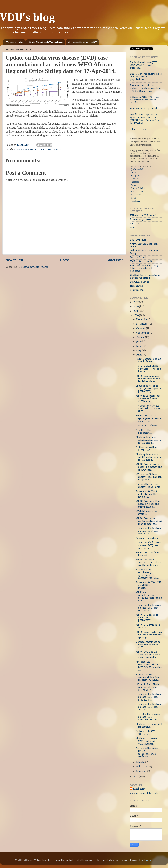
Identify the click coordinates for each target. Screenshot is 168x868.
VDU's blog (27, 18)
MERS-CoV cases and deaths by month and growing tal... (149, 467)
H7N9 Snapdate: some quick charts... (148, 360)
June (139, 346)
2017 (136, 302)
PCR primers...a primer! (143, 109)
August (141, 337)
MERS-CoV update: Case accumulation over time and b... (148, 655)
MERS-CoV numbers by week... (147, 554)
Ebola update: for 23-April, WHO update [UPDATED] (148, 389)
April (140, 355)
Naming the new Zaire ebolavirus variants (148, 485)
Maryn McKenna (140, 282)
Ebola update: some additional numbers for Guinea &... (148, 440)
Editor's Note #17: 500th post (145, 733)
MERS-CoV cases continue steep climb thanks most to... (149, 521)
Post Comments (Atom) (34, 267)
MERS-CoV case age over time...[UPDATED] (147, 618)
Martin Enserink (139, 257)
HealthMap (137, 286)
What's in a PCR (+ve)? (143, 215)
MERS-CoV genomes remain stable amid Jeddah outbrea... (148, 379)
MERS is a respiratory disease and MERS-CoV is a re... (148, 399)
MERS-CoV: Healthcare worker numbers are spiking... (149, 635)
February (142, 767)
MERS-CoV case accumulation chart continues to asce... (148, 562)
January (141, 771)
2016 (136, 307)
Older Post (115, 260)
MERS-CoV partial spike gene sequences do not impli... (149, 418)
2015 (136, 311)
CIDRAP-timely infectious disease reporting (145, 276)
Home (65, 260)
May (139, 350)
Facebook (135, 182)
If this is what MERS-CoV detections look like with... (148, 369)
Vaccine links (15, 42)
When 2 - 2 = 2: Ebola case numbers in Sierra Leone (147, 687)
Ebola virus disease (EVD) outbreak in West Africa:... (147, 741)
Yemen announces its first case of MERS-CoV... (148, 645)
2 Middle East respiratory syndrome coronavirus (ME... (147, 574)
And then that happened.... (144, 431)
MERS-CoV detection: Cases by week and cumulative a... (148, 504)
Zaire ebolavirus (52, 149)
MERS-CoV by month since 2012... (148, 626)
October (141, 328)
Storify (134, 198)
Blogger (148, 860)
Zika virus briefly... (140, 129)
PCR (132, 227)
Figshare (135, 201)
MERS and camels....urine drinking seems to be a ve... (149, 596)
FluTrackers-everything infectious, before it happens (144, 268)
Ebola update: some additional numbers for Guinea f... (148, 457)
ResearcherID (137, 195)
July (139, 342)
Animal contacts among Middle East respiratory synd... (148, 677)
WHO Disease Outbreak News (144, 245)
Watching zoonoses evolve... (147, 513)
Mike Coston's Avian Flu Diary (144, 252)
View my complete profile (145, 793)
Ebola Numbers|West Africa (46, 42)
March (140, 762)
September (143, 333)
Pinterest (135, 185)
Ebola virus (21, 149)
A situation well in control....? (146, 449)
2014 (136, 315)
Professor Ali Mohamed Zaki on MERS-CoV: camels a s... (149, 666)
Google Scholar (138, 188)
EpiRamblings (138, 240)
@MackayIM (137, 169)
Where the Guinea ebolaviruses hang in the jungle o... (149, 477)
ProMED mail (138, 290)
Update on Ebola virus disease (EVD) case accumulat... (148, 531)
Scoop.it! (135, 175)
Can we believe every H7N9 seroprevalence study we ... (148, 752)
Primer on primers (141, 219)
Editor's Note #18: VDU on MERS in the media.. (148, 585)
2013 (136, 777)
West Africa (35, 149)
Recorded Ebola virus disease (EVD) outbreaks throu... (148, 717)
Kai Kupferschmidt (141, 261)
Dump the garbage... (147, 426)
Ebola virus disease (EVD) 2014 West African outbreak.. (144, 65)
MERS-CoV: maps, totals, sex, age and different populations (146, 77)
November (143, 324)
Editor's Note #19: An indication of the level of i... (147, 494)
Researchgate (137, 191)
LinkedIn (135, 179)
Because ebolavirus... (147, 538)
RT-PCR (135, 223)
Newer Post (14, 260)
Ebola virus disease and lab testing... (149, 725)
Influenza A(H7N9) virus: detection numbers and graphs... (144, 100)
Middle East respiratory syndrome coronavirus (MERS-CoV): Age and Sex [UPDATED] (145, 119)
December (142, 319)
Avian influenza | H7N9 (82, 42)
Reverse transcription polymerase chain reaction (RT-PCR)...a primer (145, 88)
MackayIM (139, 789)
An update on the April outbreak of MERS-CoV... (149, 409)
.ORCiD (134, 172)
